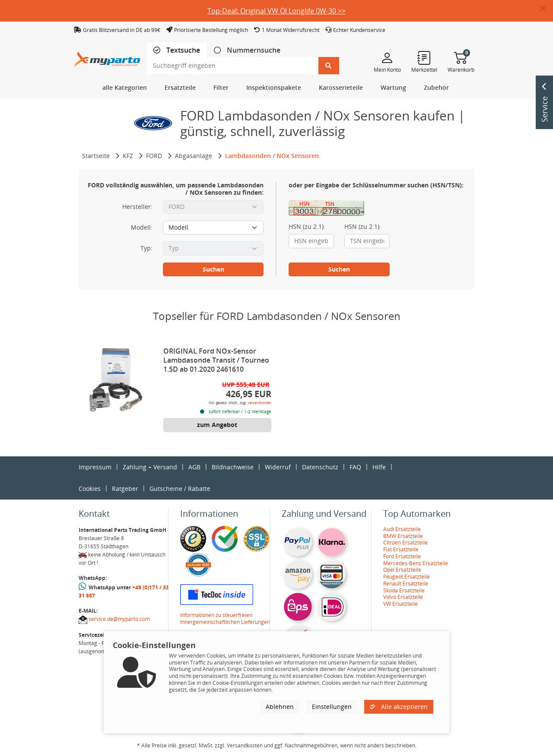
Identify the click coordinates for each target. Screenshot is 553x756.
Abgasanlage (194, 156)
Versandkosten (259, 403)
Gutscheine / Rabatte (180, 489)
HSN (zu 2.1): (307, 227)
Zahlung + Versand (150, 467)
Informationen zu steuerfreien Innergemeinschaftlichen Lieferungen (225, 618)
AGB (194, 467)
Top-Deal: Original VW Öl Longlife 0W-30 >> (276, 11)
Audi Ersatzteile (402, 529)
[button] (547, 9)
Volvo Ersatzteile (403, 597)
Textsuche (182, 50)
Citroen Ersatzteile (405, 542)
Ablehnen (280, 707)
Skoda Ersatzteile (404, 590)
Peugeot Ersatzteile (407, 577)
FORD (154, 156)
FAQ (355, 467)
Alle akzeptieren (399, 707)
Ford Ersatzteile (402, 556)
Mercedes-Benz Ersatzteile (416, 563)
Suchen (213, 269)
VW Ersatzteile (400, 604)
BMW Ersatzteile (403, 536)
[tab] (177, 50)
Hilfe (379, 467)
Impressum (95, 467)
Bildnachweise (233, 467)
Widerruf (278, 467)
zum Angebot (217, 425)
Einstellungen (332, 707)
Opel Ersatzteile (402, 570)
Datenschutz (320, 467)
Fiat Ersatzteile (401, 549)
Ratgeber (125, 489)
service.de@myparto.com (119, 619)
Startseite (96, 156)
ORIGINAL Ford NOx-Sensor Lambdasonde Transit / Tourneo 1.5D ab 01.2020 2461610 (216, 360)
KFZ (128, 156)
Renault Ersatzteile (406, 584)
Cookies (90, 489)
